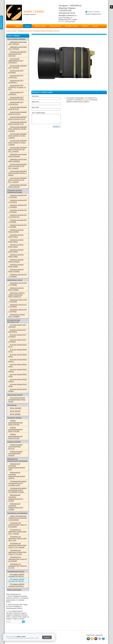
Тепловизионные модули (16, 571)
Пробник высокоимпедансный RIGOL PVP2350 (15, 429)
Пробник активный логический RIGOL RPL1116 (15, 447)
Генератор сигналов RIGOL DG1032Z (16, 270)
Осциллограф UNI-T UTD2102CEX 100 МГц (16, 98)
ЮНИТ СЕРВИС (34, 12)
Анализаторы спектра (15, 280)
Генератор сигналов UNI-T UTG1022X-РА (18, 216)
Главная (18, 26)
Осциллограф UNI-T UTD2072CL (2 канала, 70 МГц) (17, 87)
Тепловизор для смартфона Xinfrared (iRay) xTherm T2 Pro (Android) (17, 545)
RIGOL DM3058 (15, 411)
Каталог (27, 26)
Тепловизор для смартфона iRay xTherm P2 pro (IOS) (18, 566)
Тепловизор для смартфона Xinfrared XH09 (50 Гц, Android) (17, 532)
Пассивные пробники (14, 418)
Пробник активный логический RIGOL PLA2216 (15, 453)
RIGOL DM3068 (15, 414)
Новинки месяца (55, 26)
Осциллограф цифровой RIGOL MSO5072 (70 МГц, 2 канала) (17, 143)
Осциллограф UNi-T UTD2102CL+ (16, 76)
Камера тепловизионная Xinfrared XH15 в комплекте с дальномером (18, 518)
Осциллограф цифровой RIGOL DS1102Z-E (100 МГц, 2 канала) (17, 166)
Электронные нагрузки (15, 395)
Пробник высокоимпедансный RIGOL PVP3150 (15, 436)
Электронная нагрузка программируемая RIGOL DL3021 (17, 400)
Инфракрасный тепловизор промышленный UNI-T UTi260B (16, 507)
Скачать (95, 26)
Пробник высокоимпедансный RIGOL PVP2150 (15, 423)
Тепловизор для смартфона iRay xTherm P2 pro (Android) (18, 559)
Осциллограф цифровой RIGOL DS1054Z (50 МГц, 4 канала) (18, 173)
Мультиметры (12, 405)
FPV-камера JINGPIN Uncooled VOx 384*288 (16, 580)
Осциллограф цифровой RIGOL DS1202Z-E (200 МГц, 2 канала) (17, 180)
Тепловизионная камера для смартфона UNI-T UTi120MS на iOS (17, 483)
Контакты (85, 26)
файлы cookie (21, 637)
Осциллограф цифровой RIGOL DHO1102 (17, 186)
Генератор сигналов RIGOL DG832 (16, 266)
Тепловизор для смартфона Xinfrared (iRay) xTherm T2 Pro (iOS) (17, 552)
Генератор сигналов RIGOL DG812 (16, 241)
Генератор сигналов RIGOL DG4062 (16, 231)
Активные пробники (14, 442)
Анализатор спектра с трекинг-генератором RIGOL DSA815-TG (17, 295)
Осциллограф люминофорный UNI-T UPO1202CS (16, 61)
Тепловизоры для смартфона (17, 513)
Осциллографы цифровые (16, 39)
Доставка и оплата (71, 26)
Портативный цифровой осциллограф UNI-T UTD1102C (17, 54)
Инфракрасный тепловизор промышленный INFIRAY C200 (17, 467)
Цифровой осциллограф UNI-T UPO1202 (17, 48)
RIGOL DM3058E (16, 408)
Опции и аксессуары (14, 590)
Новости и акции (40, 26)
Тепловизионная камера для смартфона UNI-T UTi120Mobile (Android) (17, 490)
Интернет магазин (30, 14)
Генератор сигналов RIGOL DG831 (16, 256)
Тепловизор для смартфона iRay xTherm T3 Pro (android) (18, 525)
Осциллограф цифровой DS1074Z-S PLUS (17, 113)
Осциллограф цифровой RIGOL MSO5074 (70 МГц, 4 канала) (17, 136)
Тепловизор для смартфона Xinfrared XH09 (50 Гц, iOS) (17, 538)
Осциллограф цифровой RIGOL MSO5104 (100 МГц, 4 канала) (18, 129)
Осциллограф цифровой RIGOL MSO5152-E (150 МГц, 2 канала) (17, 149)
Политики (85, 100)
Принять (47, 637)
